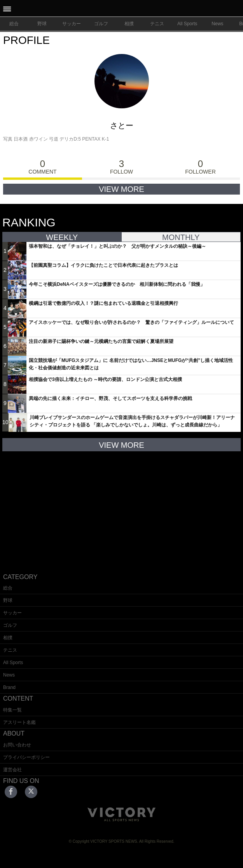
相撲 (129, 24)
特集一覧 (12, 710)
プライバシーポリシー (26, 757)
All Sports (187, 24)
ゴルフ (101, 24)
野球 (42, 24)
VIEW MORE (121, 189)
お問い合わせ (17, 745)
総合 (14, 24)
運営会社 (12, 770)
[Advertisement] (122, 506)
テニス (157, 24)
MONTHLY (181, 237)
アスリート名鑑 (19, 722)
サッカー (72, 24)
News (217, 24)
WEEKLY (62, 237)
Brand (9, 687)
